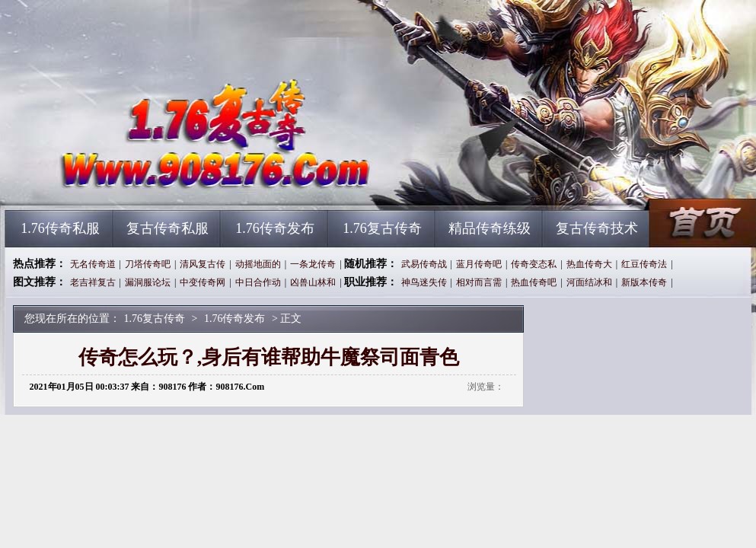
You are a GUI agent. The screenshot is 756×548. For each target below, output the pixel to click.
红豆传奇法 (644, 264)
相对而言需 (479, 282)
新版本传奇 (644, 282)
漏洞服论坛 (148, 282)
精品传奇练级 (490, 228)
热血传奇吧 (534, 282)
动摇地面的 (258, 264)
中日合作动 (258, 282)
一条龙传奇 (313, 264)
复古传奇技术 (597, 228)
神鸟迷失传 (424, 282)
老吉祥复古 (93, 282)
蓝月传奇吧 (479, 264)
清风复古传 (203, 264)
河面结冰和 (589, 282)
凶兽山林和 (313, 282)
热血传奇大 (589, 264)
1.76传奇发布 (275, 228)
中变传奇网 (203, 282)
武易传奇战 (424, 264)
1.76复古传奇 (151, 183)
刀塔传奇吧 (148, 264)
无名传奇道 (93, 264)
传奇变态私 (534, 264)
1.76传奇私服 (60, 228)
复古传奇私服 (167, 228)
